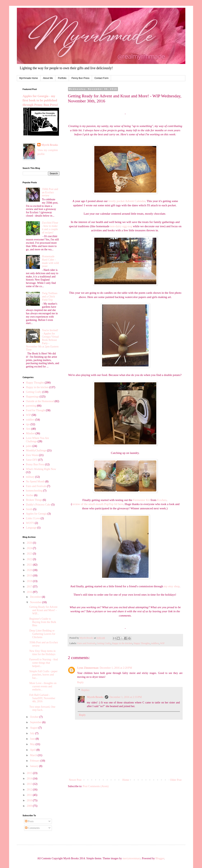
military (30, 477)
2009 (30, 806)
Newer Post (75, 780)
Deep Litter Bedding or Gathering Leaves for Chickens (42, 634)
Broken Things (34, 500)
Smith (29, 509)
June (33, 739)
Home (126, 780)
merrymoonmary (132, 858)
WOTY (30, 523)
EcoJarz (162, 500)
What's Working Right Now (41, 469)
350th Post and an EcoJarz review (50, 192)
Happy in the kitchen (122, 643)
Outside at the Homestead (40, 401)
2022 (30, 559)
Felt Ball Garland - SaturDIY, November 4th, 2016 (42, 698)
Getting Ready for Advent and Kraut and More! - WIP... (43, 610)
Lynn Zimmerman (88, 668)
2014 (30, 779)
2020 (30, 570)
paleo (29, 446)
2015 (30, 773)
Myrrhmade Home (29, 78)
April (33, 750)
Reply (80, 682)
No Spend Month (35, 482)
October (35, 717)
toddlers (155, 643)
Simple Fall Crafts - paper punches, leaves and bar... (43, 675)
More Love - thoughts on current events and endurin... (43, 686)
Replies (85, 690)
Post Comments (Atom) (96, 786)
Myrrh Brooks (95, 697)
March (34, 755)
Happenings (32, 397)
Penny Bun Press (80, 78)
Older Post (176, 780)
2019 (30, 576)
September (36, 722)
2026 (30, 543)
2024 (30, 548)
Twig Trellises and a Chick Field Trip (50, 297)
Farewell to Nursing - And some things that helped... (43, 663)
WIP (162, 643)
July (33, 733)
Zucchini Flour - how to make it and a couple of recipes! (50, 228)
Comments (32, 828)
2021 (30, 565)
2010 (30, 800)
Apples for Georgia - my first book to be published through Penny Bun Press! (40, 101)
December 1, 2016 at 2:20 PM (116, 668)
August (34, 728)
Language (31, 528)
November (36, 602)
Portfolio (62, 78)
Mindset (30, 433)
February (35, 761)
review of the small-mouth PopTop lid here (98, 504)
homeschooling (34, 491)
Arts (28, 429)
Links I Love (33, 518)
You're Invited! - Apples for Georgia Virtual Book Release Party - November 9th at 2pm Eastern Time (42, 340)
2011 (30, 795)
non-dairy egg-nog (121, 226)
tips (28, 424)
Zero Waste (32, 455)
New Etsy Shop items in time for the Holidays (42, 653)
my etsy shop (171, 586)
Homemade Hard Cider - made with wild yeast (50, 261)
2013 (30, 784)
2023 (30, 554)
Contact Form (102, 78)
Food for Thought (36, 410)
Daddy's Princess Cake (38, 505)
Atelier (30, 495)
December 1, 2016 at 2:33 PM (126, 697)
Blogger (160, 858)
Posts (29, 821)
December (36, 597)
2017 (30, 587)
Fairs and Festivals (86, 643)
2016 (30, 592)
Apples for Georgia (36, 514)
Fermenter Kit (141, 500)
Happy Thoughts (142, 643)
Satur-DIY (32, 460)
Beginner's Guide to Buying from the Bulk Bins (43, 622)
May (33, 744)
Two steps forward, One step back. (42, 708)
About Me (48, 78)
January (35, 766)
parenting (31, 406)
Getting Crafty (104, 643)
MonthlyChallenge (36, 450)
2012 (30, 790)
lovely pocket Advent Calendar (127, 201)
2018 (30, 581)
